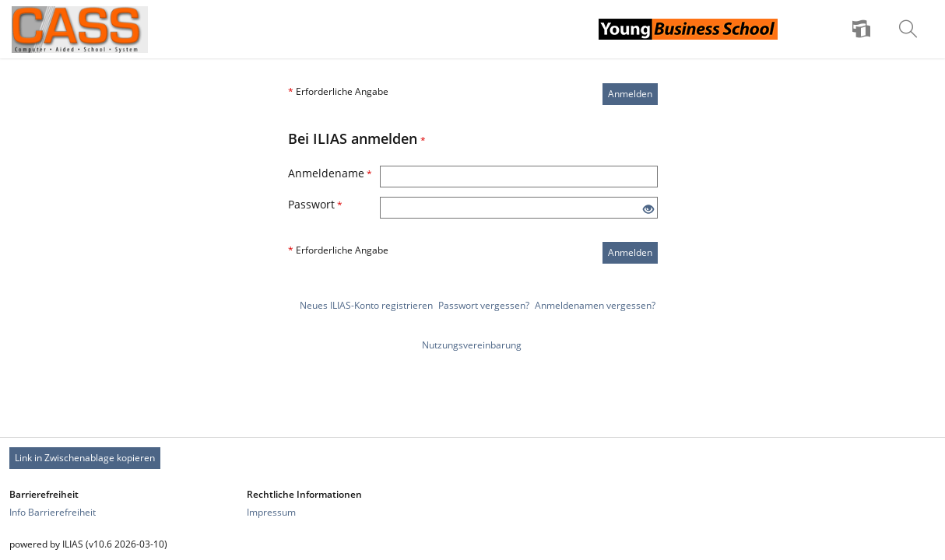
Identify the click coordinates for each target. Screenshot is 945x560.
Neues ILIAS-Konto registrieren (366, 305)
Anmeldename (330, 173)
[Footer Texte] (472, 544)
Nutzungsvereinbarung (472, 345)
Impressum (271, 512)
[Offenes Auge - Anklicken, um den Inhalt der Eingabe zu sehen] (648, 210)
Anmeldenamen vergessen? (595, 305)
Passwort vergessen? (484, 305)
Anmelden (630, 94)
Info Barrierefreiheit (53, 512)
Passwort (315, 204)
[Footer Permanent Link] (472, 458)
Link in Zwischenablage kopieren (85, 458)
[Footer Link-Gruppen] (472, 503)
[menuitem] (863, 30)
